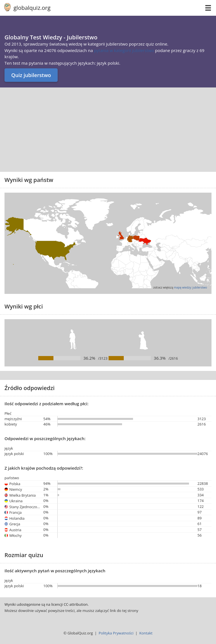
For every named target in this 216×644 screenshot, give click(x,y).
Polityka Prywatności (116, 633)
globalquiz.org (32, 8)
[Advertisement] (108, 130)
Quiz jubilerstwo (31, 75)
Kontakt (146, 633)
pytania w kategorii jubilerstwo (124, 50)
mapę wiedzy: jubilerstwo (190, 287)
